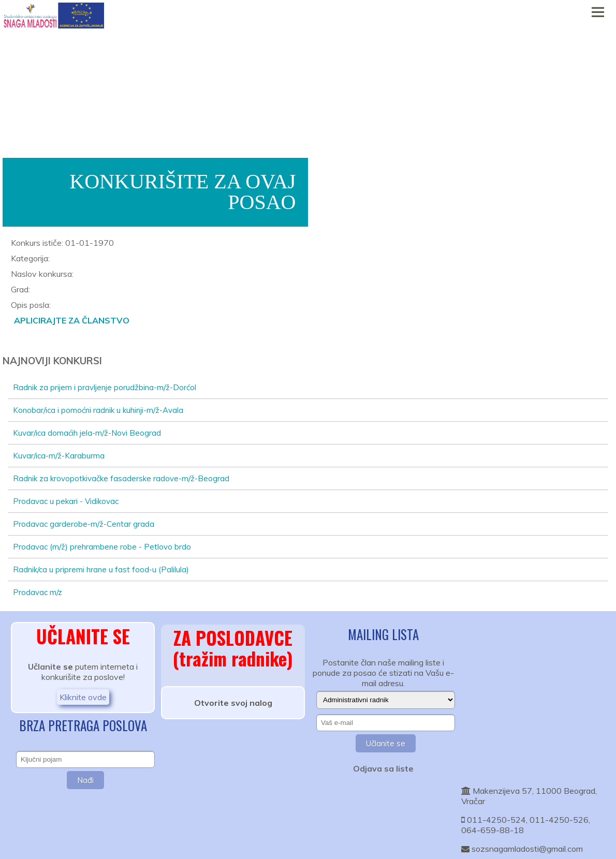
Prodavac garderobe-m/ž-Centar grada (84, 524)
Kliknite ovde (83, 697)
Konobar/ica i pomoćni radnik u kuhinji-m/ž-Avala (98, 410)
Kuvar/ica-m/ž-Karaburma (59, 456)
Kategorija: (30, 258)
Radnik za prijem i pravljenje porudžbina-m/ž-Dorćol (105, 387)
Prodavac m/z (38, 592)
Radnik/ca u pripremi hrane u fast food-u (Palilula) (101, 569)
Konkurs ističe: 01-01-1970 (62, 243)
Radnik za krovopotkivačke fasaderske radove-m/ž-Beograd (121, 478)
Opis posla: (31, 305)
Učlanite (45, 667)
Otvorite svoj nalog (233, 703)
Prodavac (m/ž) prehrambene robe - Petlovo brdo (102, 547)
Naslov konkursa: (42, 274)
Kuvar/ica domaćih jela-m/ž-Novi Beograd (87, 433)
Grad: (20, 289)
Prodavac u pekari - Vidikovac (66, 501)
